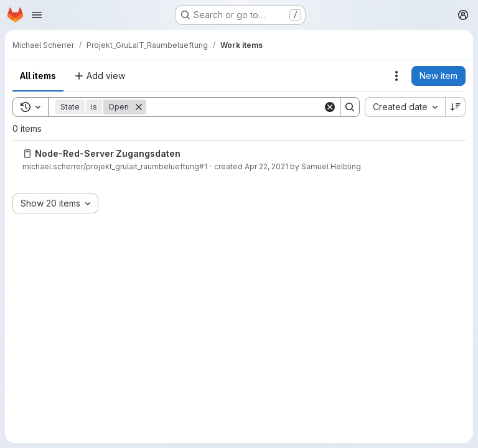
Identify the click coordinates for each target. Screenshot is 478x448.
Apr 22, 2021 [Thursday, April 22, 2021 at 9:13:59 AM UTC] (266, 166)
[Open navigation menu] (37, 15)
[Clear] (330, 107)
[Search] (235, 107)
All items (38, 76)
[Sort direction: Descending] (456, 107)
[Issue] (27, 154)
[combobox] (405, 107)
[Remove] (139, 107)
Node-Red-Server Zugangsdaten (108, 153)
